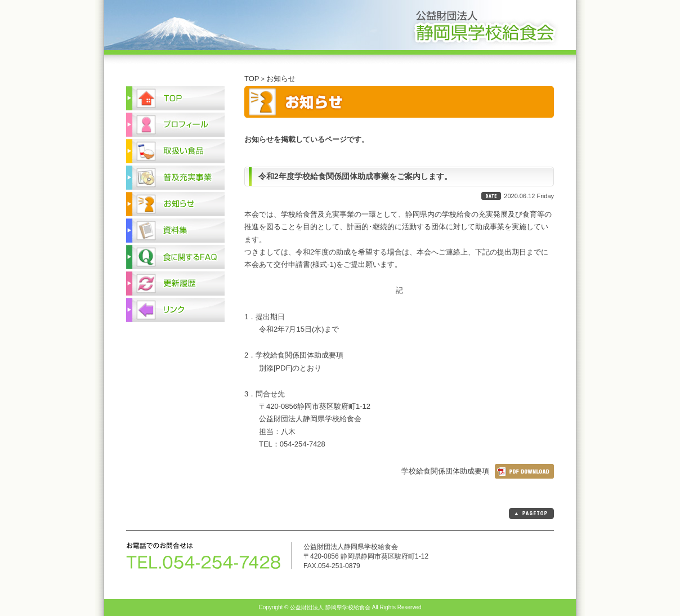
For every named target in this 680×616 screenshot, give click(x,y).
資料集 (175, 231)
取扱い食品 (175, 151)
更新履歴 (175, 284)
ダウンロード (524, 471)
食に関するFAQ (175, 257)
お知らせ (281, 79)
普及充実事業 (175, 178)
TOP (252, 79)
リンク (175, 310)
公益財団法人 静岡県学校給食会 (340, 27)
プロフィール (175, 125)
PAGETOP (531, 514)
